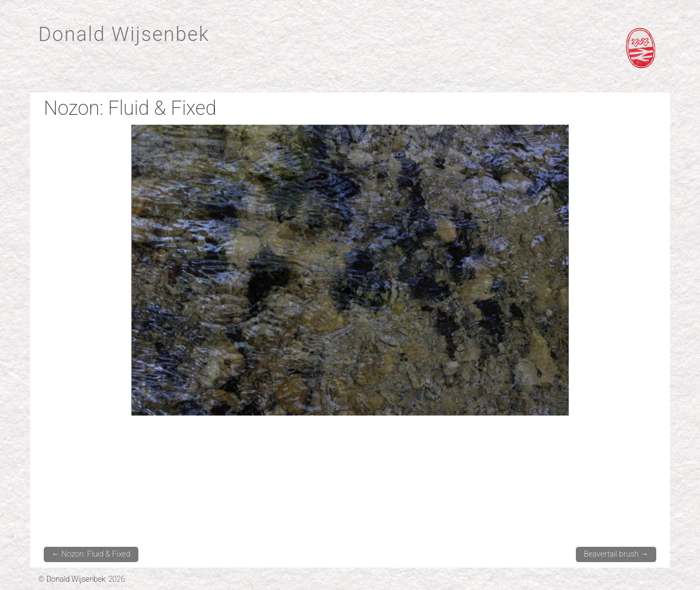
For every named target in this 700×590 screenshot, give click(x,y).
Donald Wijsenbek (124, 34)
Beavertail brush (616, 554)
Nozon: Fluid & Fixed (91, 554)
